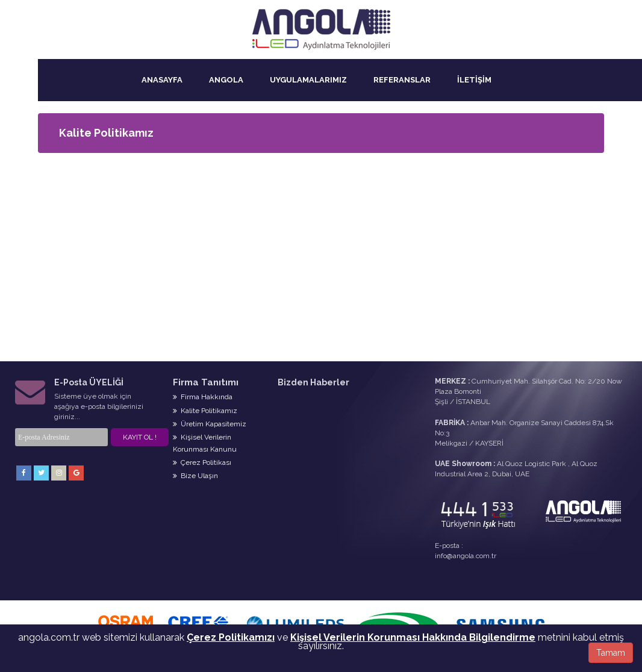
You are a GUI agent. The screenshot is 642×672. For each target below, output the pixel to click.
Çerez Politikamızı (231, 637)
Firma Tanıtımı (206, 382)
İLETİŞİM (474, 80)
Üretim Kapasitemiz (210, 424)
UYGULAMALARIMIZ (308, 80)
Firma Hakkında (203, 397)
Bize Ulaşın (195, 476)
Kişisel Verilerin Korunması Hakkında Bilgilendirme (413, 637)
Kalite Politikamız (205, 411)
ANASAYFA (162, 80)
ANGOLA (226, 80)
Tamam (611, 653)
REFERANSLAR (402, 80)
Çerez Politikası (202, 462)
